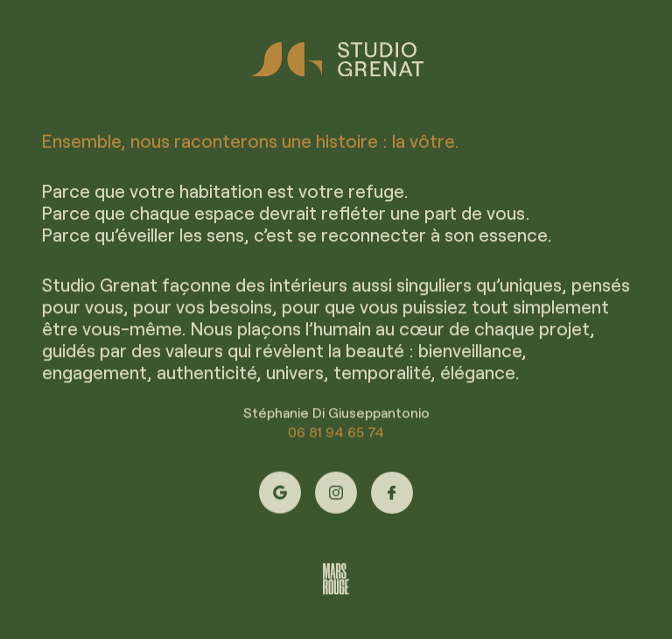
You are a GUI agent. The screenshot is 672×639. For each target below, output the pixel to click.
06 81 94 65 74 (336, 434)
